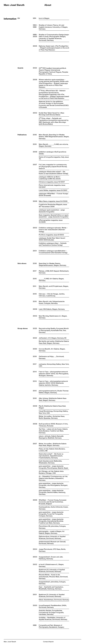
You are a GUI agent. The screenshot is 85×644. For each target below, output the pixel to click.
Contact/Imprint (48, 642)
